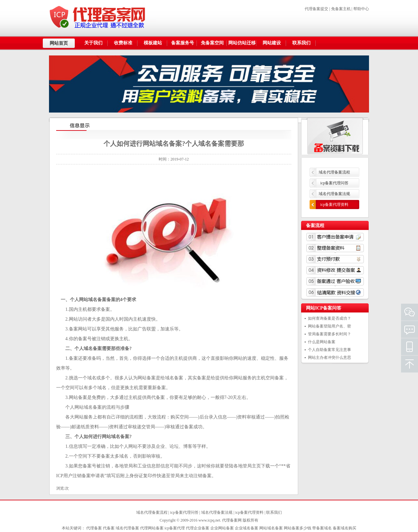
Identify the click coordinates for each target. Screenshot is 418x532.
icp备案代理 (175, 528)
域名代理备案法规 (334, 194)
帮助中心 (361, 9)
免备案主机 (341, 9)
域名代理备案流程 (334, 172)
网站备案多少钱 (297, 528)
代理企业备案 (198, 528)
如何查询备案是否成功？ (330, 318)
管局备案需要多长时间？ (330, 334)
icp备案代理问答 (335, 183)
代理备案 (94, 528)
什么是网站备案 (322, 342)
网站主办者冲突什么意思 (330, 357)
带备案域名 (322, 528)
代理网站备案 (152, 528)
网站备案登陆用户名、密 (330, 326)
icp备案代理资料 (335, 205)
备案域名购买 (345, 528)
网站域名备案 (271, 528)
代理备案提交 (316, 9)
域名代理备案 (127, 528)
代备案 (109, 528)
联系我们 (274, 512)
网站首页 (59, 43)
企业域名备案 (247, 528)
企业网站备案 (222, 528)
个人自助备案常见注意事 (330, 350)
